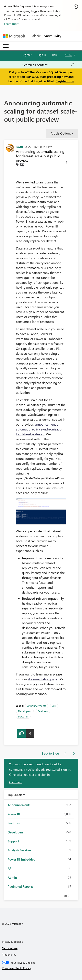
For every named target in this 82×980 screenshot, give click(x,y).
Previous (57, 895)
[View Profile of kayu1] (19, 147)
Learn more (12, 24)
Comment (16, 782)
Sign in (42, 55)
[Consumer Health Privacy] (41, 968)
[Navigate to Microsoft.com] (14, 36)
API (54, 706)
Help (55, 55)
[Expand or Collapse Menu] (6, 46)
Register (27, 55)
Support (13, 841)
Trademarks (9, 954)
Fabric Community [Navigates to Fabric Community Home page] (46, 36)
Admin (12, 877)
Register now (65, 81)
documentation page (43, 679)
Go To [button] (68, 55)
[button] (66, 163)
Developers (25, 711)
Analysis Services (19, 850)
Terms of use (10, 948)
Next (74, 895)
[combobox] (48, 65)
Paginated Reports (20, 886)
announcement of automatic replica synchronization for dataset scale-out (40, 429)
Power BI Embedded (22, 859)
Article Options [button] (61, 133)
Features (43, 711)
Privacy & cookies (12, 942)
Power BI (23, 716)
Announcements (37, 706)
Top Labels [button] (15, 795)
